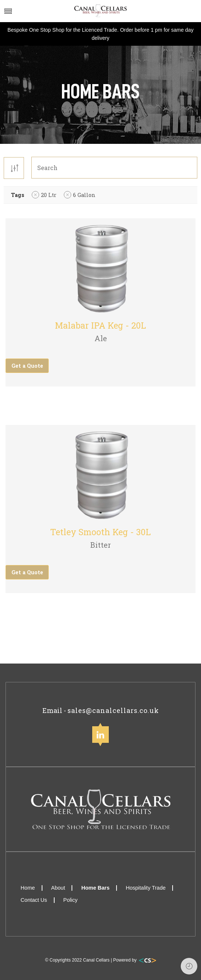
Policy (71, 900)
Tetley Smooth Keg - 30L (100, 532)
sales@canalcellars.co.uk (113, 710)
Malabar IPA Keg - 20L (100, 325)
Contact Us (34, 900)
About (58, 888)
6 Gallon (84, 195)
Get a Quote (27, 366)
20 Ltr (49, 195)
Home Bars (95, 888)
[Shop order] (13, 167)
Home (28, 888)
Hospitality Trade (146, 888)
